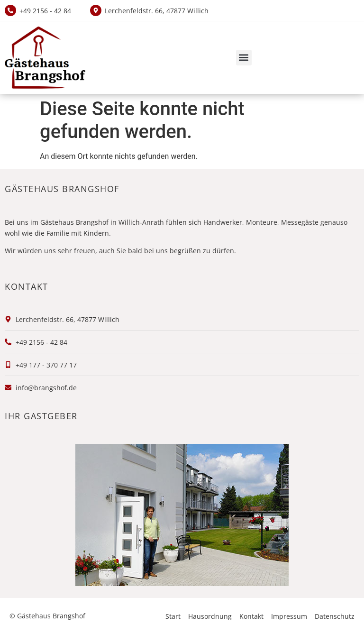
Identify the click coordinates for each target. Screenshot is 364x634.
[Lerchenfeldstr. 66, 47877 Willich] (96, 10)
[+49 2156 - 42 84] (10, 10)
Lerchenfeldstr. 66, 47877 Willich (157, 11)
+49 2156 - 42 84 (45, 11)
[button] (244, 58)
